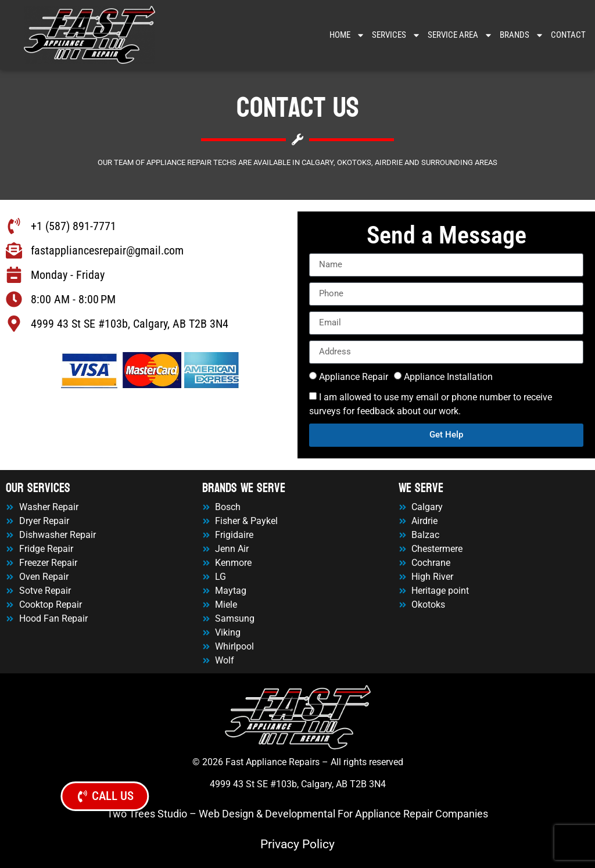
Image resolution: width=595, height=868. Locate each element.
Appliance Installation (448, 377)
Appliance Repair (354, 377)
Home (347, 35)
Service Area (460, 35)
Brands (522, 35)
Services (396, 35)
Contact (568, 35)
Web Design (226, 814)
